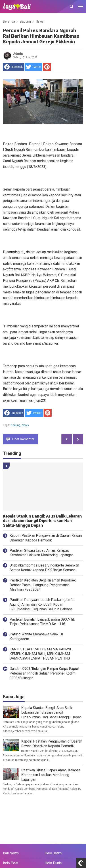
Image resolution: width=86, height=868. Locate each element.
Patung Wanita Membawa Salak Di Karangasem (36, 637)
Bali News (11, 853)
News (25, 425)
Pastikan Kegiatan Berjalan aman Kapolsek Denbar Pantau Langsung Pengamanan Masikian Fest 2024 (43, 585)
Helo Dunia (53, 863)
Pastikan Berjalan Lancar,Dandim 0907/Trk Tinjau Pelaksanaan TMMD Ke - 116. (42, 622)
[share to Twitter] (33, 67)
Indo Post (11, 863)
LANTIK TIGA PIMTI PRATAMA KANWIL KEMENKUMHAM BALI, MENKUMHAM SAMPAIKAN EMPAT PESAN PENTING (41, 654)
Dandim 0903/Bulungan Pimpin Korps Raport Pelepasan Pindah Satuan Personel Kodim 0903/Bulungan (44, 673)
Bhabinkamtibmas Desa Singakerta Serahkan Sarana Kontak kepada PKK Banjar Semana (44, 568)
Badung (15, 425)
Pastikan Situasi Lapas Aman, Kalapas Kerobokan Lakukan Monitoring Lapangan (42, 553)
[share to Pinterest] (47, 67)
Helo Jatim (53, 853)
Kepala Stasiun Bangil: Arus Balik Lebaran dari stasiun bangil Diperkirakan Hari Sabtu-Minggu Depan (42, 521)
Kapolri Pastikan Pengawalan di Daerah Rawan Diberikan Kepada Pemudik (46, 538)
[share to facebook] (13, 67)
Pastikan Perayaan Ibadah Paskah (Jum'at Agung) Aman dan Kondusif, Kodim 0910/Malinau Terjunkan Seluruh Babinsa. (42, 604)
